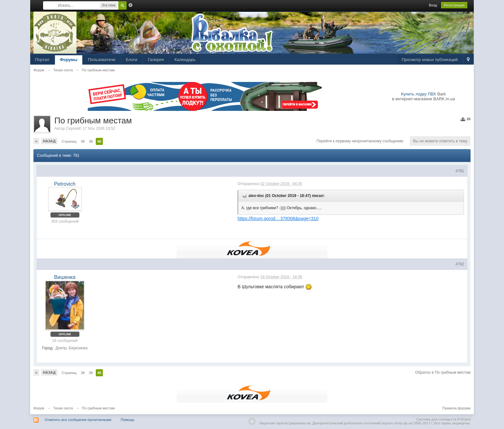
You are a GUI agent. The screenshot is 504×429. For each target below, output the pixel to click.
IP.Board (464, 419)
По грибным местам (98, 408)
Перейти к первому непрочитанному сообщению (360, 141)
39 (91, 141)
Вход (433, 5)
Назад (49, 141)
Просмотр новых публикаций (430, 60)
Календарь (185, 60)
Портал (42, 60)
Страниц (69, 141)
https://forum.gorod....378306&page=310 (278, 219)
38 (83, 141)
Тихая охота (63, 408)
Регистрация (454, 5)
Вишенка (65, 277)
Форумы (69, 60)
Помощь (128, 420)
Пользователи (102, 60)
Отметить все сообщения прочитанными (78, 420)
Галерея (156, 60)
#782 (460, 264)
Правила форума (456, 408)
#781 (460, 171)
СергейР (73, 129)
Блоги (132, 60)
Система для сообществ (436, 419)
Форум (39, 408)
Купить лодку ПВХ (419, 94)
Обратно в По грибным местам (443, 372)
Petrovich (65, 184)
